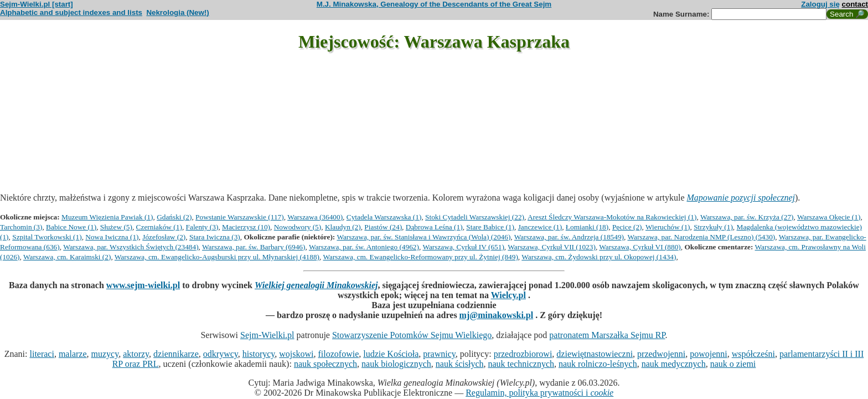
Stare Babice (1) (490, 227)
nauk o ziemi (733, 364)
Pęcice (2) (627, 227)
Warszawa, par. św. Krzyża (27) (747, 217)
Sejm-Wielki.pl (267, 335)
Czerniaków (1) (159, 227)
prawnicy (439, 354)
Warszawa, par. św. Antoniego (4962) (364, 247)
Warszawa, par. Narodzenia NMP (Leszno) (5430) (702, 237)
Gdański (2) (174, 217)
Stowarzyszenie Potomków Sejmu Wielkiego (412, 335)
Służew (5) (116, 227)
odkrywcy (221, 354)
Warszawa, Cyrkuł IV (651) (463, 247)
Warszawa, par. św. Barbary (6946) (254, 247)
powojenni (709, 354)
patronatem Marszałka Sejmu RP (607, 335)
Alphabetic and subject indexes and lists (71, 12)
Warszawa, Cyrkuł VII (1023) (552, 247)
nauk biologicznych (396, 364)
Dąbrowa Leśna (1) (434, 227)
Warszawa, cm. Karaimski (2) (67, 257)
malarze (73, 354)
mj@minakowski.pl (497, 315)
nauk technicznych (521, 364)
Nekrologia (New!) (177, 12)
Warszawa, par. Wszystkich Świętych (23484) (131, 247)
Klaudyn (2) (343, 227)
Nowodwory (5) (298, 227)
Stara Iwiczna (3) (215, 237)
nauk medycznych (674, 364)
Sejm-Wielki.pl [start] (37, 4)
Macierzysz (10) (246, 227)
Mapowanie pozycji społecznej (741, 198)
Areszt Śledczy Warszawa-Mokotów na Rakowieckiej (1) (612, 217)
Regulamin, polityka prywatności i (539, 393)
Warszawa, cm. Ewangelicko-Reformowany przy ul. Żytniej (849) (420, 257)
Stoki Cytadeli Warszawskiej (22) (475, 217)
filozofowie (339, 354)
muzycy (105, 354)
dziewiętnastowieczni (595, 354)
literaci (42, 354)
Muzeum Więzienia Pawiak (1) (107, 217)
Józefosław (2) (164, 237)
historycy (259, 354)
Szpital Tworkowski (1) (47, 237)
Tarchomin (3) (21, 227)
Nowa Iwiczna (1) (112, 237)
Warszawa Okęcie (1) (829, 217)
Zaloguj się (820, 4)
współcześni (753, 354)
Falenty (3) (202, 227)
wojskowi (296, 354)
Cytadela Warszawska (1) (384, 217)
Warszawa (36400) (315, 217)
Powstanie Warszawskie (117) (240, 217)
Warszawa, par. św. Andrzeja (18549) (569, 237)
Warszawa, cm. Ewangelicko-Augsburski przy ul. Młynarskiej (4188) (217, 257)
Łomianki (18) (587, 227)
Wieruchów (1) (668, 227)
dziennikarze (176, 354)
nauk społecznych (325, 364)
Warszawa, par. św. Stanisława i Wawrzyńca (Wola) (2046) (423, 237)
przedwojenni (661, 354)
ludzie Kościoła (391, 354)
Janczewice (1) (540, 227)
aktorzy (136, 354)
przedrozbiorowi (523, 354)
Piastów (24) (383, 227)
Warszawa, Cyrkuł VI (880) (640, 247)
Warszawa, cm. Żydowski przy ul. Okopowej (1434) (599, 257)
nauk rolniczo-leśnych (598, 364)
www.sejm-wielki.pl (143, 285)
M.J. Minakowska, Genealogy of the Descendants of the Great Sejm (434, 4)
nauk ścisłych (460, 364)
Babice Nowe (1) (71, 227)
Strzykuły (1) (713, 227)
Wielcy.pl (508, 295)
